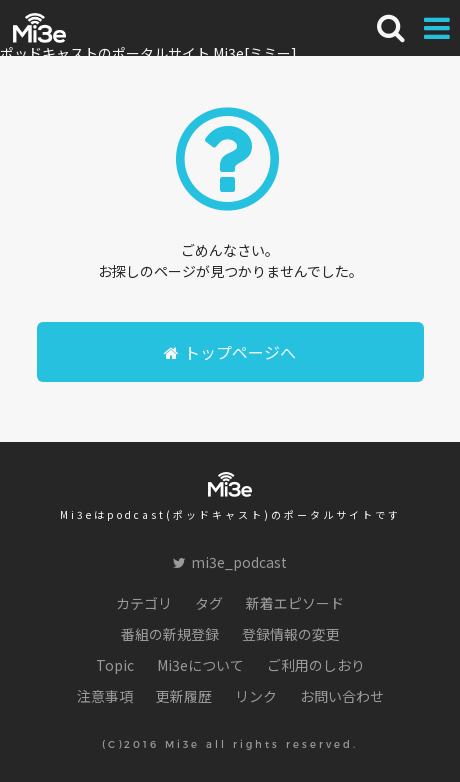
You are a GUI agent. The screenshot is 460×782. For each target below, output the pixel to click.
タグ (209, 603)
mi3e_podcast (230, 562)
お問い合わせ (342, 696)
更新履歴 (184, 696)
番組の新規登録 (170, 634)
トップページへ (230, 352)
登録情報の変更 (291, 634)
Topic (115, 665)
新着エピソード (295, 603)
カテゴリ (144, 603)
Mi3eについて (200, 665)
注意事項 (105, 696)
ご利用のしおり (316, 665)
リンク (256, 696)
